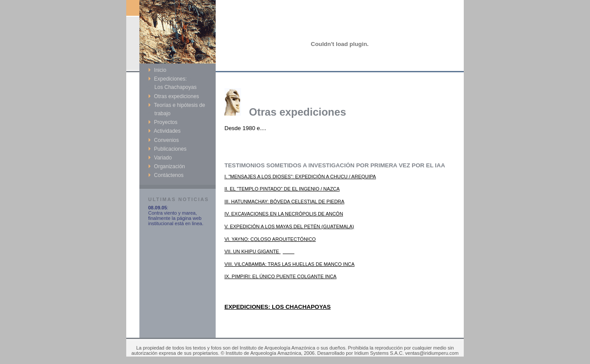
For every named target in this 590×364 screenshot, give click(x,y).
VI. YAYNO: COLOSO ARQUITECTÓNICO (270, 239)
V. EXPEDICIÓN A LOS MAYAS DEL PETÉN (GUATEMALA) (289, 226)
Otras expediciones (174, 96)
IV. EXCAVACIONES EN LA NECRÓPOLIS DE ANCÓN (284, 214)
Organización (167, 166)
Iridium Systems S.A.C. (379, 353)
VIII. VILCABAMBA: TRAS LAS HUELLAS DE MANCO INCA (290, 264)
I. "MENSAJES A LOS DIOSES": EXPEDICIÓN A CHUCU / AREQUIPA (300, 177)
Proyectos (163, 122)
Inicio (157, 70)
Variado (160, 158)
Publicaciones (167, 149)
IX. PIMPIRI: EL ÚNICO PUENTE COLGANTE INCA (281, 276)
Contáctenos (166, 175)
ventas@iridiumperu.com (432, 353)
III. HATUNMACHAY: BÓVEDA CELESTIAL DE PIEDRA (284, 201)
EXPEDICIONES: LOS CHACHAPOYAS (277, 307)
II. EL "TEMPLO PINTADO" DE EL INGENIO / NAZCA (282, 189)
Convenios (163, 140)
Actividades (164, 131)
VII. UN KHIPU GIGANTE (259, 251)
